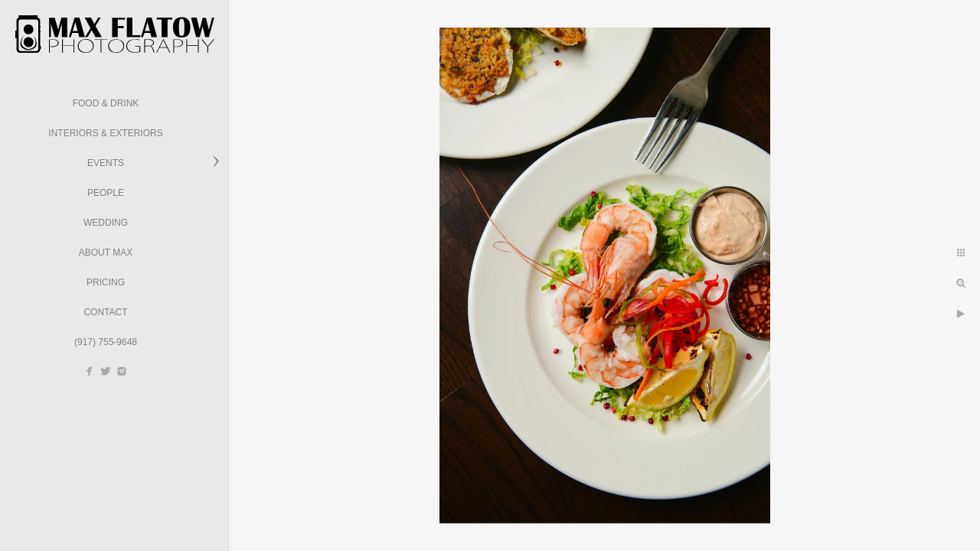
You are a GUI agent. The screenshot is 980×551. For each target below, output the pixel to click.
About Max (106, 253)
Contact (105, 312)
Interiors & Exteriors (105, 133)
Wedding (106, 223)
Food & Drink (106, 103)
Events (106, 163)
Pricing (106, 282)
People (106, 193)
